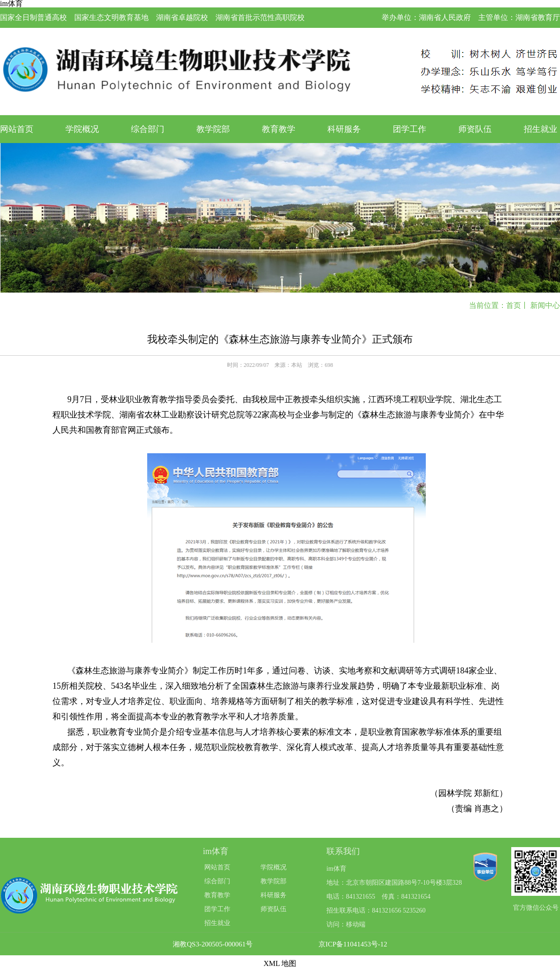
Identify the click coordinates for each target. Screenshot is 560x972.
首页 (514, 305)
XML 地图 (280, 963)
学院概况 (82, 129)
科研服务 (344, 129)
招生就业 (540, 129)
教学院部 (213, 129)
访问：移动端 (346, 924)
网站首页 (17, 129)
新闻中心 (545, 305)
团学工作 (410, 129)
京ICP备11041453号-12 (353, 944)
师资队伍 (475, 129)
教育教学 (279, 129)
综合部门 (148, 129)
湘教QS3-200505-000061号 (213, 944)
